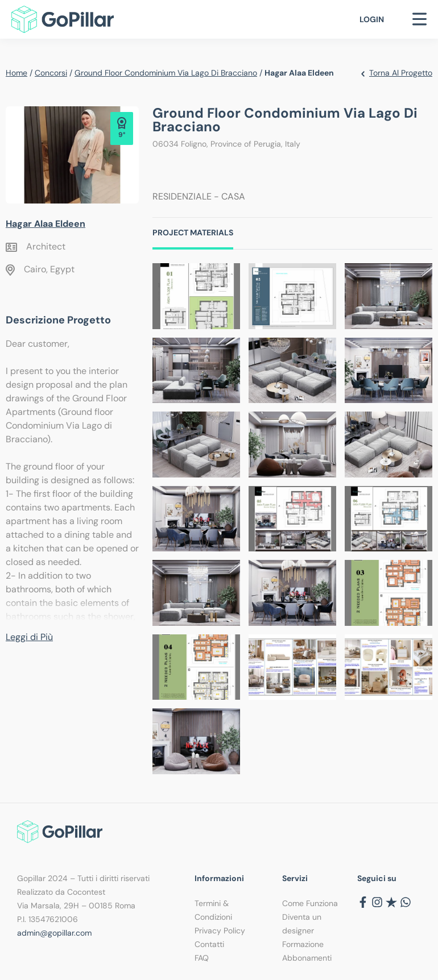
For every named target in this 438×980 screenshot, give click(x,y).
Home (16, 73)
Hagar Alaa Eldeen (46, 224)
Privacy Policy (220, 931)
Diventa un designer (302, 924)
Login (372, 19)
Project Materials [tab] (193, 232)
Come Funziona (310, 903)
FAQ (202, 958)
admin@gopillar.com (54, 933)
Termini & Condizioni (213, 910)
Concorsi (51, 73)
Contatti (209, 944)
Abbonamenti (307, 958)
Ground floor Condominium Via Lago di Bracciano (166, 73)
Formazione (303, 944)
